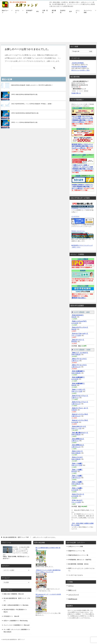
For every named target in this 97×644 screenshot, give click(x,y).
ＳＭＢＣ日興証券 (83, 259)
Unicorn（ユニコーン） (78, 231)
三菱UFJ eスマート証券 (79, 155)
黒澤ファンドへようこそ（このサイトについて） (82, 570)
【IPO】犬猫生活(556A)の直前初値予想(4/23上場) (24, 94)
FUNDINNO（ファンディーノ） (81, 208)
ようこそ (78, 11)
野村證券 (74, 342)
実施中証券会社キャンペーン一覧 (78, 555)
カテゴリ (17, 11)
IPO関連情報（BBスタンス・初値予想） (80, 560)
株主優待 (54, 11)
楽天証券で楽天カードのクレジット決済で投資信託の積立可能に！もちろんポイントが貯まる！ (82, 146)
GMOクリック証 (76, 428)
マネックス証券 (77, 108)
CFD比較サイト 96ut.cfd (11, 616)
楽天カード (86, 129)
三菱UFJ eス (75, 361)
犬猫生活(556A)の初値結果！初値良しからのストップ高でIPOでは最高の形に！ (32, 85)
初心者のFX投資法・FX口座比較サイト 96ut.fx (15, 611)
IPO (37, 11)
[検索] (33, 68)
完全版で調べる (76, 93)
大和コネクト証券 (77, 391)
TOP (16, 537)
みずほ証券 (75, 323)
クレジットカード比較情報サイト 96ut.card (16, 625)
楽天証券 (79, 129)
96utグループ (5, 11)
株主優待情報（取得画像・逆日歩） (79, 564)
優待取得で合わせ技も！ (79, 298)
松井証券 (83, 271)
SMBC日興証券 (76, 354)
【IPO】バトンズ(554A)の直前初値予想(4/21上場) (24, 122)
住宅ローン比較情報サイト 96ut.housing (16, 621)
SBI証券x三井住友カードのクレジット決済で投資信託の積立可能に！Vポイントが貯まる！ (82, 187)
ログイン (71, 586)
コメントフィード (74, 595)
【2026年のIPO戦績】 (78, 63)
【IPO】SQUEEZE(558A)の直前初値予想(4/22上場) (25, 113)
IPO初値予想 (29, 11)
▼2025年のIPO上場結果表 (79, 67)
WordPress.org (73, 599)
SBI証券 (78, 176)
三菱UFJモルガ (76, 367)
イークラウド (75, 216)
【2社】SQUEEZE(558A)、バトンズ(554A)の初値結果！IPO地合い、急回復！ (32, 104)
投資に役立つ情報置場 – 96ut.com (14, 594)
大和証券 (74, 410)
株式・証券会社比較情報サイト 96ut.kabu (16, 605)
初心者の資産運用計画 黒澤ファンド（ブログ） (17, 599)
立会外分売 (63, 11)
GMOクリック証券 (83, 286)
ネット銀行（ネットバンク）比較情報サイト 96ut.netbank (17, 631)
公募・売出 (45, 11)
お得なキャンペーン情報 (76, 546)
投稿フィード (72, 590)
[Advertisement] (48, 29)
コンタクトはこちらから (76, 575)
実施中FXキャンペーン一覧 (76, 551)
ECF (71, 11)
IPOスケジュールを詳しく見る (80, 70)
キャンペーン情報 (88, 11)
